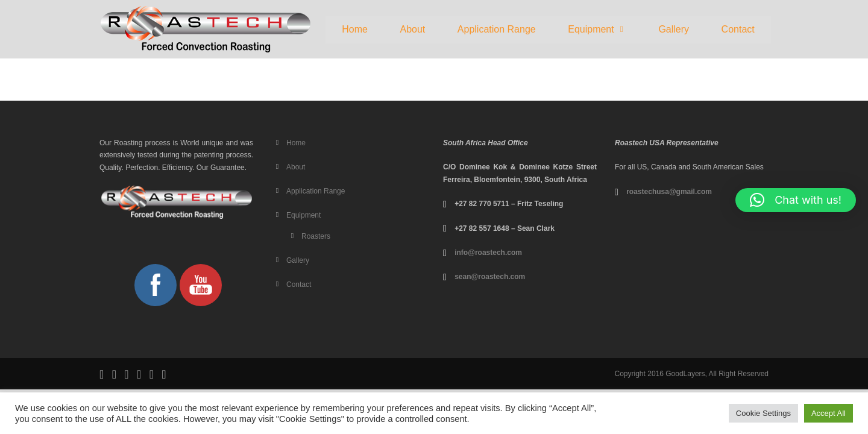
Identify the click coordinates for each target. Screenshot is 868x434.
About (412, 29)
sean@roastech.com (490, 277)
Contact (738, 29)
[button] (597, 30)
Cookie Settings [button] (763, 413)
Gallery (674, 29)
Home (355, 29)
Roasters (316, 236)
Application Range (497, 29)
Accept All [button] (829, 413)
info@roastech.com (488, 253)
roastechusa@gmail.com (669, 192)
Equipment (597, 29)
